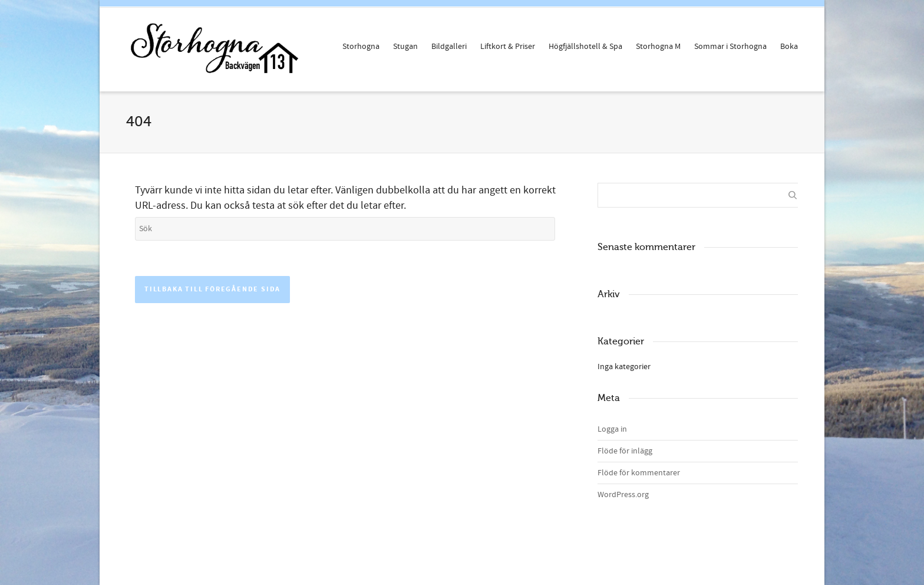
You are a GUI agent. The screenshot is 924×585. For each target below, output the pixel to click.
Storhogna (361, 47)
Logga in (612, 429)
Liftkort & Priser (508, 47)
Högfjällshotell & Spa (585, 47)
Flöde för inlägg (625, 451)
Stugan (405, 47)
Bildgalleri (449, 47)
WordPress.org (623, 495)
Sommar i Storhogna (730, 47)
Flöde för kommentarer (639, 473)
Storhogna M (658, 47)
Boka (789, 47)
